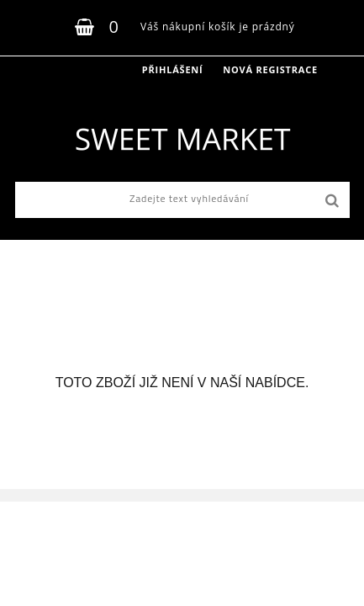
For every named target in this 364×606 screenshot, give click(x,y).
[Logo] (182, 139)
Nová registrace (270, 69)
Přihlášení (173, 69)
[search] (332, 201)
